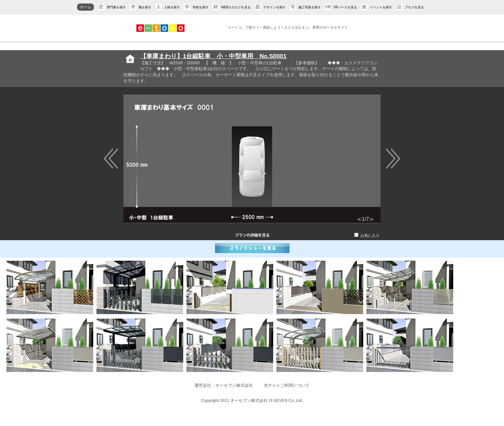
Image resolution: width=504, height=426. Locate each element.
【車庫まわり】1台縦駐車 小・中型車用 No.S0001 (213, 56)
